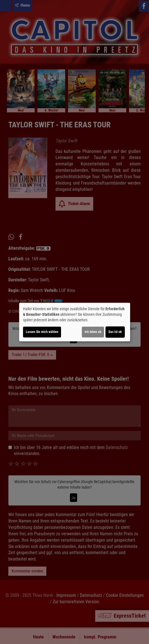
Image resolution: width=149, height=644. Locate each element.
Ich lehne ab (93, 332)
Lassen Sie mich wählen (42, 332)
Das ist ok (115, 332)
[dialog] (75, 322)
